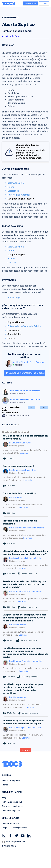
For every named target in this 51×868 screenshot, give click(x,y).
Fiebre (11, 187)
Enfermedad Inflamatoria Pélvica (24, 326)
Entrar (44, 4)
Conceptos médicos (11, 823)
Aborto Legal (14, 297)
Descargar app (31, 4)
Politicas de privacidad (12, 802)
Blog (4, 798)
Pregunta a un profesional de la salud (25, 373)
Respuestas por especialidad (15, 828)
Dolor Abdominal (16, 183)
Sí (31, 408)
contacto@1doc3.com (14, 842)
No (44, 408)
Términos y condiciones (12, 806)
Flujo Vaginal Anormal (19, 195)
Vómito (11, 259)
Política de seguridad (11, 811)
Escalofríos (13, 191)
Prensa (5, 785)
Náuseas (12, 263)
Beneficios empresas (11, 780)
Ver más (26, 750)
